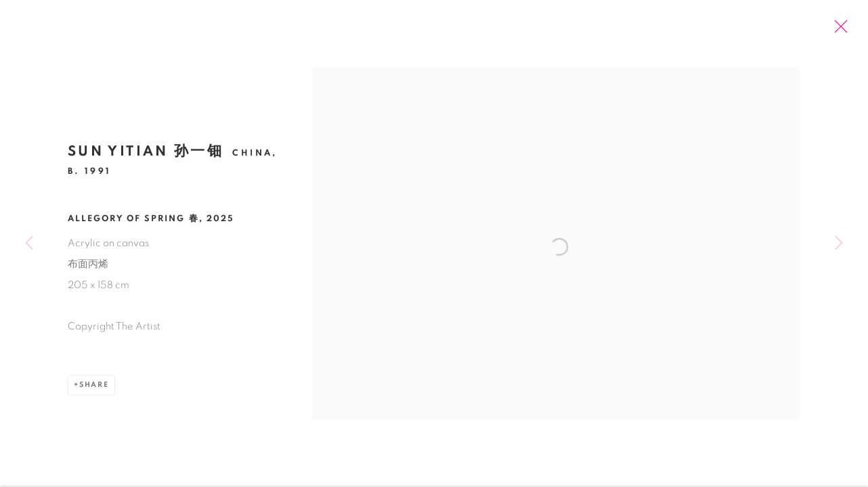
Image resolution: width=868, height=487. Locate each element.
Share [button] (94, 387)
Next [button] (839, 243)
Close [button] (839, 30)
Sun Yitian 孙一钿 (146, 155)
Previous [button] (29, 243)
